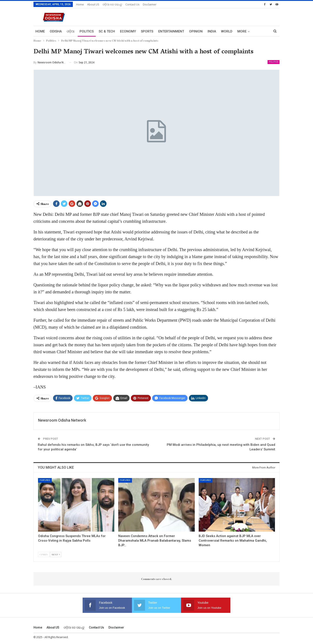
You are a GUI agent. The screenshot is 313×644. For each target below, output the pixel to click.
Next (56, 554)
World (227, 31)
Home (80, 4)
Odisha (56, 31)
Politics (87, 31)
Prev (44, 554)
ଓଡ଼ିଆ (71, 31)
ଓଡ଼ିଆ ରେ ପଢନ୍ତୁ (112, 4)
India (212, 31)
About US (93, 4)
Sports (147, 31)
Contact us (132, 4)
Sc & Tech (107, 31)
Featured (45, 480)
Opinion (196, 31)
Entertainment (171, 31)
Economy (128, 31)
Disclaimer (150, 4)
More (242, 31)
